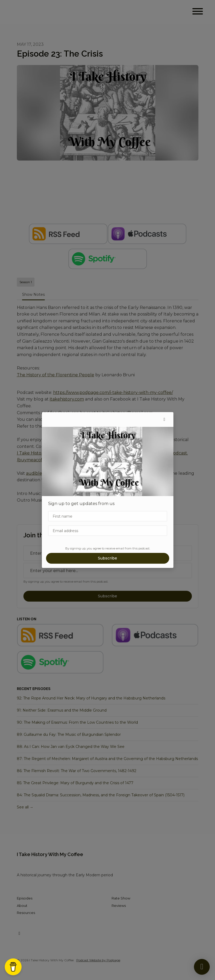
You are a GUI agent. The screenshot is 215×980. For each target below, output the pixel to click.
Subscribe (107, 558)
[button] (164, 419)
